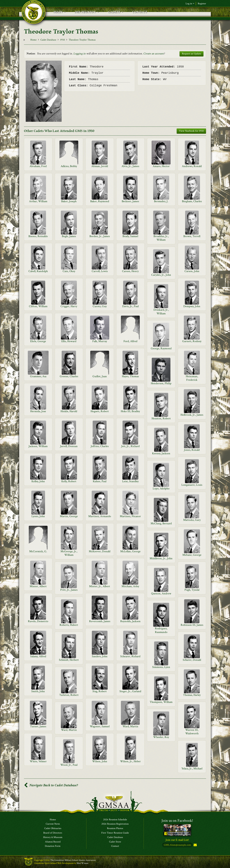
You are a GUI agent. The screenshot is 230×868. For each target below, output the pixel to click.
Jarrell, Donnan (69, 446)
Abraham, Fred (38, 166)
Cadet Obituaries (53, 829)
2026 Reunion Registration (115, 824)
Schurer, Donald (192, 660)
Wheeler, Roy (161, 737)
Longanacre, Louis (192, 485)
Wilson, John (100, 761)
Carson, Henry (130, 271)
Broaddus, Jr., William (161, 238)
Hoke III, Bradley (130, 411)
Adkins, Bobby (69, 166)
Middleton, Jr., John (161, 558)
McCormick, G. (38, 551)
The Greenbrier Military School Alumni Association (73, 860)
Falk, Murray (100, 341)
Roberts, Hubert (69, 625)
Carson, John (192, 271)
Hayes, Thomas (130, 376)
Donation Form (53, 846)
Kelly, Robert (69, 481)
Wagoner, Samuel (100, 726)
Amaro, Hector (161, 166)
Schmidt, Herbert (69, 660)
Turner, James (38, 726)
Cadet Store (115, 842)
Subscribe (195, 845)
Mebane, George (192, 555)
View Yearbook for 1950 (191, 131)
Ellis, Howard (69, 341)
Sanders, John (100, 656)
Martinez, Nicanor (130, 516)
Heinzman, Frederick (192, 378)
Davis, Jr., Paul (130, 306)
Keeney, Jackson (161, 453)
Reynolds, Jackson (130, 621)
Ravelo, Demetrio (38, 621)
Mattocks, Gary (192, 520)
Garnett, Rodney (192, 341)
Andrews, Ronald (192, 166)
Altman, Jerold (100, 166)
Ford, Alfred (130, 341)
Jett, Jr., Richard (130, 446)
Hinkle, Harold (69, 411)
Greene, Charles (69, 376)
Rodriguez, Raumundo (161, 630)
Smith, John (38, 691)
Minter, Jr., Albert (100, 586)
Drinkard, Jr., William (161, 312)
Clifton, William (38, 306)
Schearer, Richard (130, 656)
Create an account (153, 54)
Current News (53, 824)
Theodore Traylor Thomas (82, 40)
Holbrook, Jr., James (192, 415)
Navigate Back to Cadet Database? (51, 785)
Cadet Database (48, 40)
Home (33, 40)
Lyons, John (38, 516)
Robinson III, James (192, 625)
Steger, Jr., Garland (130, 691)
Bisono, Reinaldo (38, 236)
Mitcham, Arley (130, 586)
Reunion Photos (115, 829)
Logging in (79, 54)
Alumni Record (53, 842)
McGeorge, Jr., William (69, 553)
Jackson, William (38, 446)
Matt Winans (82, 863)
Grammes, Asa (38, 376)
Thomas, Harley (192, 695)
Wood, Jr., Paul (69, 765)
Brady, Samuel (130, 236)
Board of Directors (53, 833)
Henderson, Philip (161, 383)
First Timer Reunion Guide (115, 833)
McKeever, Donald (100, 551)
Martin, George (69, 516)
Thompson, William (161, 702)
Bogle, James (69, 236)
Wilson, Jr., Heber (130, 761)
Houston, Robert (161, 418)
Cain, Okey (69, 271)
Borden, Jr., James (100, 236)
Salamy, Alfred (38, 656)
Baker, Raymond (100, 201)
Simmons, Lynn (161, 667)
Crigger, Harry (69, 306)
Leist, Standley (130, 481)
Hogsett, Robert (100, 411)
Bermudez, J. (161, 201)
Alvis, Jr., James (130, 166)
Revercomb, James (100, 621)
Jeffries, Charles (100, 446)
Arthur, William (38, 201)
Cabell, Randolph (38, 271)
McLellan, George (130, 551)
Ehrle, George (38, 341)
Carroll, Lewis (100, 271)
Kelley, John (38, 481)
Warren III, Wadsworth (192, 732)
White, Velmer (38, 761)
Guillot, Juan (100, 376)
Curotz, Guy (100, 306)
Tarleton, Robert (69, 695)
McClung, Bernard (161, 523)
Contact (115, 846)
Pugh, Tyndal (192, 590)
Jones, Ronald (192, 450)
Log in (190, 4)
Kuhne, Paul (100, 481)
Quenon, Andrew (161, 593)
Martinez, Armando (100, 516)
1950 (62, 40)
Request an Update (192, 54)
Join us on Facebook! (177, 821)
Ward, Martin (130, 726)
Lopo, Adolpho (161, 488)
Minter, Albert (38, 586)
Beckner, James (130, 201)
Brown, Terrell (192, 236)
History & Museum (53, 837)
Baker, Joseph (69, 201)
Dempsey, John (192, 306)
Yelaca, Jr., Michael (192, 769)
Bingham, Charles (192, 201)
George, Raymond (161, 348)
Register (202, 4)
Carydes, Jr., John (161, 275)
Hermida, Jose (38, 411)
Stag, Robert (100, 691)
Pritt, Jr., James (69, 590)
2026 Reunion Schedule (115, 820)
